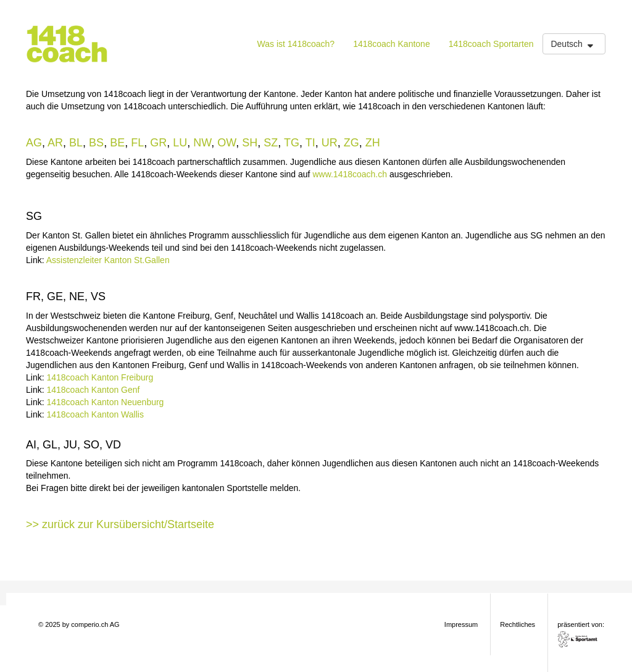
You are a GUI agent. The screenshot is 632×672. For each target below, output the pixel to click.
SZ (271, 143)
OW (227, 143)
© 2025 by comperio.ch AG (79, 624)
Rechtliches (518, 624)
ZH (373, 143)
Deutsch (573, 44)
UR (330, 143)
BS (96, 143)
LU (180, 143)
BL (76, 143)
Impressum (461, 624)
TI (310, 143)
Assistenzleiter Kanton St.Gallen (108, 260)
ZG (351, 143)
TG (292, 143)
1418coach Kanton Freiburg (100, 377)
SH (250, 143)
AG (34, 143)
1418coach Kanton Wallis (95, 414)
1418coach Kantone (392, 44)
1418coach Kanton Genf (93, 390)
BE (117, 143)
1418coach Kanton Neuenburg (105, 402)
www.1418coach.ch (350, 174)
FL (137, 143)
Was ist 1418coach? (296, 44)
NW (202, 143)
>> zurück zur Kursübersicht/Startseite (120, 524)
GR (158, 143)
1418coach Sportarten (491, 44)
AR (55, 143)
